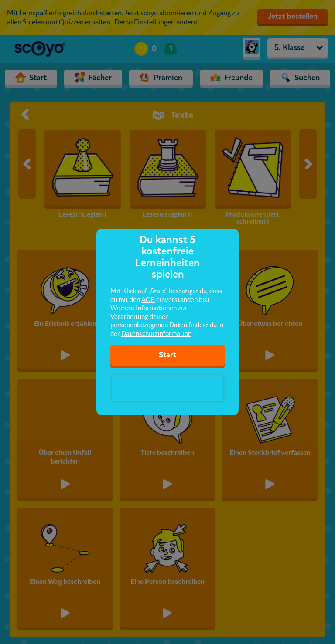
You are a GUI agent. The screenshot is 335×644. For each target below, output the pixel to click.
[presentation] (167, 388)
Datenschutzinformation (156, 334)
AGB (148, 300)
